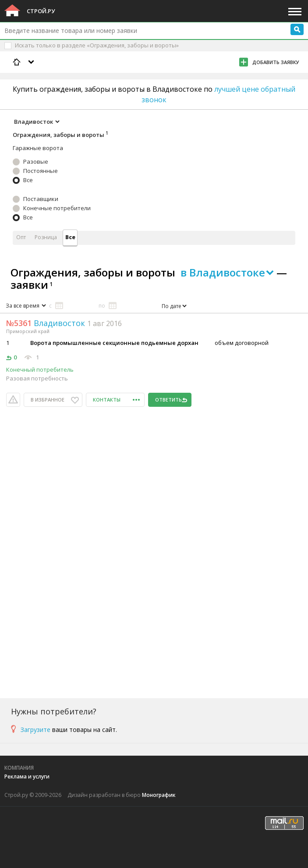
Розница (46, 237)
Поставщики (41, 199)
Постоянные (41, 171)
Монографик (159, 795)
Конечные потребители (57, 208)
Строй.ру (41, 11)
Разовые (36, 161)
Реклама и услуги (27, 777)
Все (28, 180)
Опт (21, 237)
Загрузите (35, 730)
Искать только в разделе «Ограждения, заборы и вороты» (97, 45)
